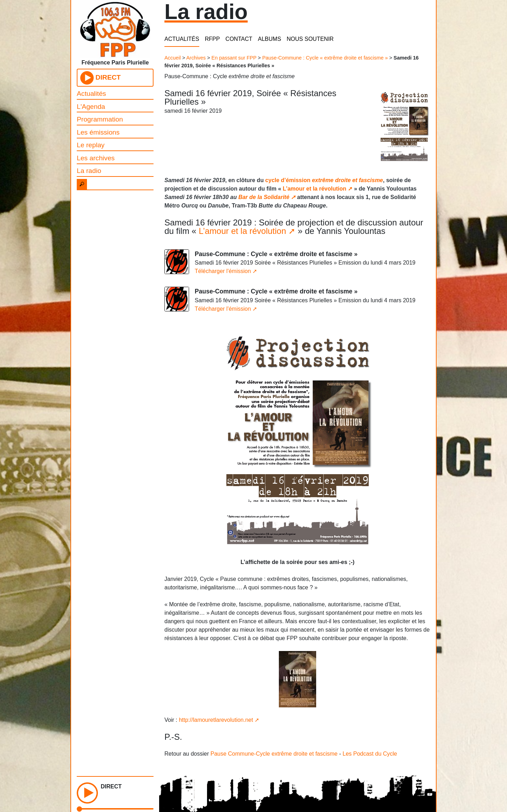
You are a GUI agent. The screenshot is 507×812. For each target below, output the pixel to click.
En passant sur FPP (234, 58)
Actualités (91, 94)
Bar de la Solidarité (264, 197)
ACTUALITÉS (182, 39)
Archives (196, 58)
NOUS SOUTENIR (310, 39)
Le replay (91, 145)
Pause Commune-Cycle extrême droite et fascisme (274, 754)
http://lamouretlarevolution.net (216, 720)
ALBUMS (270, 39)
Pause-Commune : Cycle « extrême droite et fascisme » (325, 58)
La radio (89, 171)
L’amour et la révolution (314, 189)
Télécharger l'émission (223, 271)
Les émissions (98, 132)
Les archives (96, 158)
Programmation (100, 119)
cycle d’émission (324, 180)
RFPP (212, 39)
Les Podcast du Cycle (370, 754)
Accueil (173, 58)
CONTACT (239, 39)
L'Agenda (91, 107)
